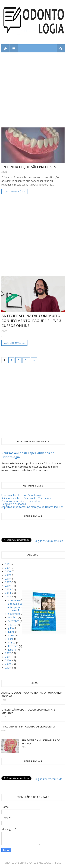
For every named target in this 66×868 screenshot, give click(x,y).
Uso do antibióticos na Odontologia (22, 495)
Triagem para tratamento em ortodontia (28, 727)
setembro (14, 621)
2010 (8, 660)
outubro (13, 617)
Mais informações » (14, 192)
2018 (8, 579)
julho (11, 628)
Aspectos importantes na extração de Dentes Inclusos (32, 507)
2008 (8, 668)
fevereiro (14, 646)
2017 (8, 582)
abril (11, 639)
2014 (8, 593)
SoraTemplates (27, 863)
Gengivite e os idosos (14, 504)
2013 (8, 596)
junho (12, 632)
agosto (12, 624)
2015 (8, 589)
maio (11, 635)
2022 (8, 564)
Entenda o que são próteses (29, 167)
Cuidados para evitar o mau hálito (21, 501)
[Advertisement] (33, 87)
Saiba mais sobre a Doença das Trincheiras (26, 498)
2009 (8, 664)
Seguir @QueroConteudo (49, 541)
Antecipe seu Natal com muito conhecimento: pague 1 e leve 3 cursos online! (31, 321)
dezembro (14, 600)
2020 (8, 571)
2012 (8, 653)
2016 (8, 586)
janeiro (12, 650)
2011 (8, 657)
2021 (8, 568)
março (12, 642)
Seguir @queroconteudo (48, 779)
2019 (8, 575)
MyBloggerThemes (50, 863)
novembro (14, 614)
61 (26, 360)
